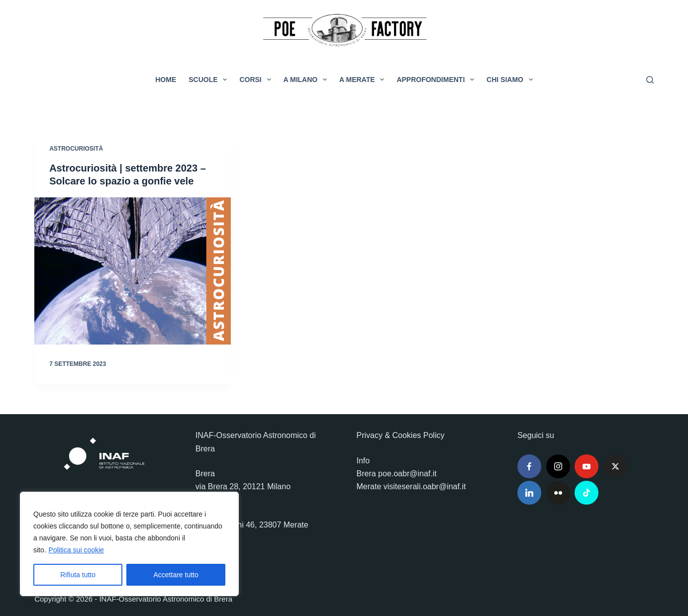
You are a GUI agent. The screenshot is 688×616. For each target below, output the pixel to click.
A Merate (364, 80)
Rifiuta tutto (78, 575)
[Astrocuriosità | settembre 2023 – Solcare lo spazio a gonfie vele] (133, 271)
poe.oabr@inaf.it (407, 474)
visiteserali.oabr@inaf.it (425, 486)
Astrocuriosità (76, 149)
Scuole (210, 80)
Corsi (257, 80)
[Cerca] (650, 80)
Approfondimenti (437, 80)
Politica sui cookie (76, 550)
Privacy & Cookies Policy (401, 435)
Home (166, 80)
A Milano (307, 80)
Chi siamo (512, 80)
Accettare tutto (176, 575)
